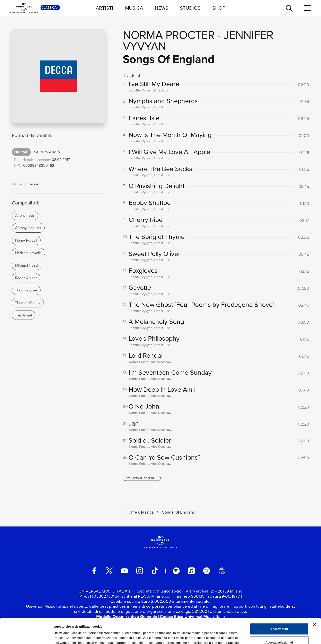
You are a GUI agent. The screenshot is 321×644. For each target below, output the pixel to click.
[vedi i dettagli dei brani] (142, 478)
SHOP (219, 8)
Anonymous (25, 215)
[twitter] (109, 571)
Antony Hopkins (28, 228)
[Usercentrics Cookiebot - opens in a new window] (27, 636)
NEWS (162, 8)
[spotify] (176, 571)
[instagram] (140, 571)
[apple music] (191, 571)
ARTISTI (105, 8)
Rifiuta (279, 631)
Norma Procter (169, 35)
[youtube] (124, 571)
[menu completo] (307, 8)
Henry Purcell (26, 240)
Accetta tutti (279, 604)
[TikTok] (155, 571)
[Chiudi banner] (315, 599)
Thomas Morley (28, 303)
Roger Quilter (26, 278)
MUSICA (134, 8)
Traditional (24, 315)
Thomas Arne (26, 290)
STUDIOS (190, 8)
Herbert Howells (28, 253)
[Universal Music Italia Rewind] (222, 571)
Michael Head (27, 265)
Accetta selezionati (279, 617)
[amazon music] (207, 571)
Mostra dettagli (215, 636)
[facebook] (94, 571)
